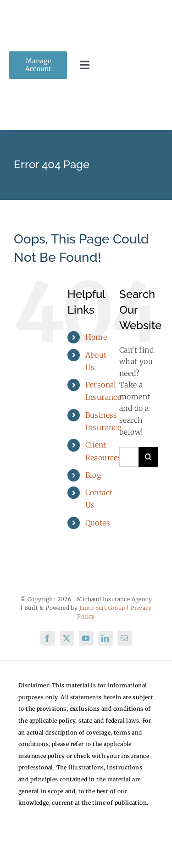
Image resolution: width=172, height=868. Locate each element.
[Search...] (129, 457)
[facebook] (48, 638)
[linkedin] (105, 638)
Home (96, 337)
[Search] (148, 457)
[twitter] (67, 638)
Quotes (98, 523)
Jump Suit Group (102, 608)
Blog (93, 475)
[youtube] (86, 638)
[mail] (125, 638)
